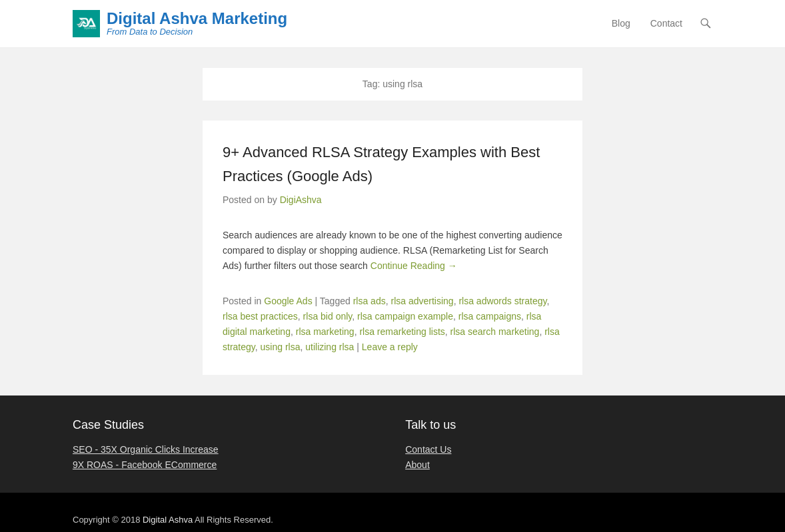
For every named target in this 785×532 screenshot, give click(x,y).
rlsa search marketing (495, 332)
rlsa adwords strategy (502, 301)
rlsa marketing (325, 332)
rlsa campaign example (405, 316)
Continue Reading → (414, 266)
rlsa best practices (260, 316)
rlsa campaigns (490, 316)
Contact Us (428, 449)
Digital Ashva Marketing (197, 18)
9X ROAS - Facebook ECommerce (145, 465)
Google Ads (288, 301)
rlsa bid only (328, 316)
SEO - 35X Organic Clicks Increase (146, 449)
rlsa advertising (422, 301)
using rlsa (281, 347)
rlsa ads (370, 301)
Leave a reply (390, 347)
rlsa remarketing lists (402, 332)
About (417, 465)
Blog (621, 23)
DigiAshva (301, 200)
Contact (666, 23)
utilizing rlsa (330, 347)
